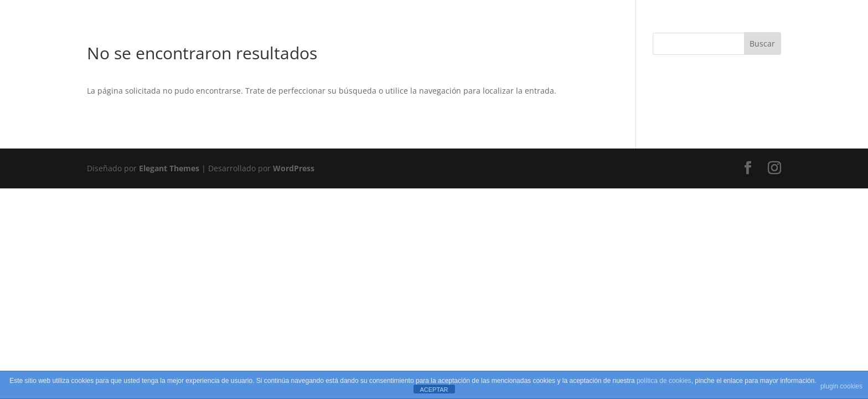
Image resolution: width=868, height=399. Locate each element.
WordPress (294, 168)
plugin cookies (841, 386)
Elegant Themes (169, 168)
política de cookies (664, 381)
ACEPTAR (434, 390)
